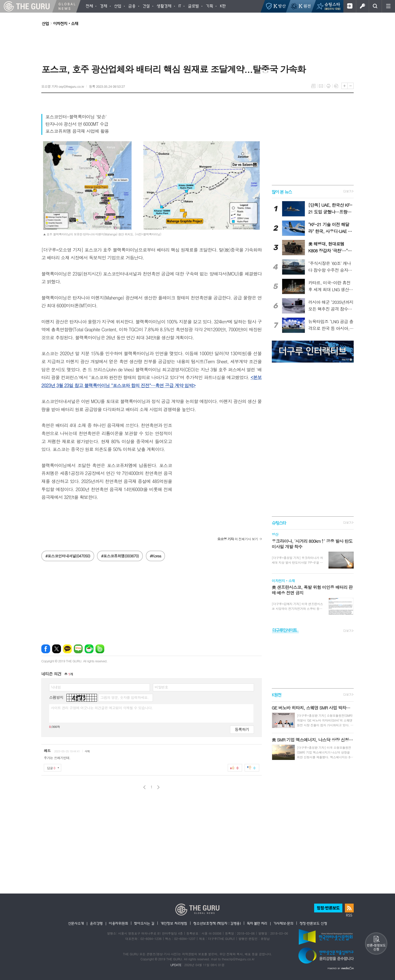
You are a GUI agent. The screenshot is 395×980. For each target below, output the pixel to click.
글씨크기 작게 (351, 86)
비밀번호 (161, 687)
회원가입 (350, 6)
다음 (158, 787)
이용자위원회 (118, 923)
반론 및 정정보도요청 (376, 943)
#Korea (156, 556)
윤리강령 (96, 923)
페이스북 (46, 649)
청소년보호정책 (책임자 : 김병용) (217, 923)
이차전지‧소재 (66, 23)
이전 (144, 787)
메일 (321, 86)
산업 (45, 23)
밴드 (100, 649)
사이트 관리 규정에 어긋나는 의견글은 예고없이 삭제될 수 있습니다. (102, 708)
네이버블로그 (78, 649)
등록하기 (242, 729)
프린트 (328, 86)
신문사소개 (76, 923)
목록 (313, 86)
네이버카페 (89, 649)
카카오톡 (67, 649)
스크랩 (336, 86)
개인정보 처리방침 (174, 923)
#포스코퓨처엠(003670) (120, 556)
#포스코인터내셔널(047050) (68, 556)
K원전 (276, 695)
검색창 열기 (375, 6)
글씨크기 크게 (344, 86)
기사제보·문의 (283, 923)
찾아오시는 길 (144, 923)
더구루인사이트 (285, 630)
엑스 (57, 649)
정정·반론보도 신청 (313, 923)
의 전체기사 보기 (238, 539)
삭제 (87, 751)
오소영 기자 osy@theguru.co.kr (63, 86)
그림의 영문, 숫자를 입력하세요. (124, 697)
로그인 (362, 6)
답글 (51, 768)
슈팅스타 (279, 523)
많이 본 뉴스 (282, 191)
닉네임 (56, 687)
